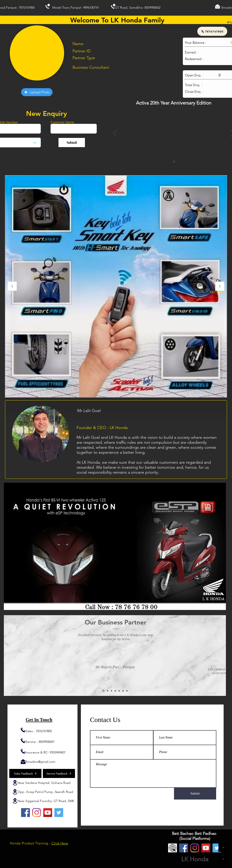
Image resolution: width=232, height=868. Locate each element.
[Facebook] (25, 813)
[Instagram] (37, 813)
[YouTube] (48, 813)
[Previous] (115, 134)
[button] (37, 92)
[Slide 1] (174, 162)
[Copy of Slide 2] (108, 691)
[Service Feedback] (59, 773)
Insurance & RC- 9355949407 (46, 752)
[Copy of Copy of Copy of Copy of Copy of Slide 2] (127, 691)
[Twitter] (59, 813)
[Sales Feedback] (25, 773)
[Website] (173, 848)
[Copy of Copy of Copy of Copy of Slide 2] (123, 691)
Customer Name (62, 122)
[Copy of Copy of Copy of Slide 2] (119, 691)
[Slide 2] (103, 691)
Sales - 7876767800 (39, 731)
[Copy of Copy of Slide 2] (111, 691)
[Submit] (72, 143)
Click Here (60, 843)
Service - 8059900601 (40, 742)
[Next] (220, 286)
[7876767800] (212, 31)
